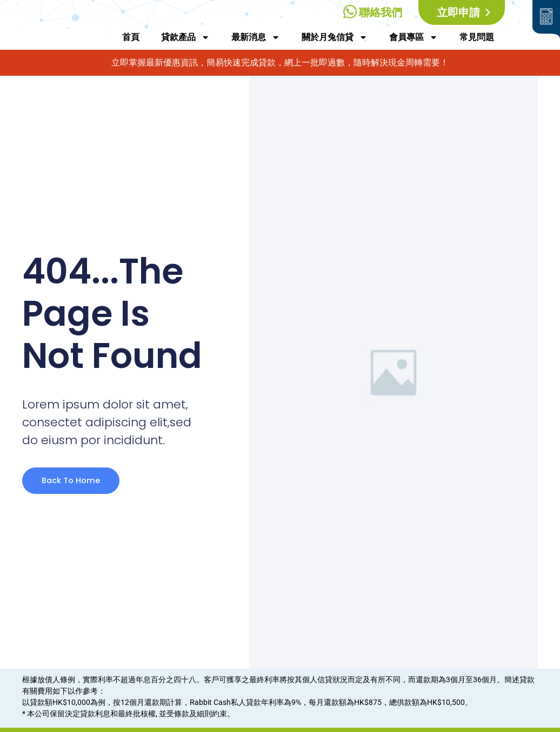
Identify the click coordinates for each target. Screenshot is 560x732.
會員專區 (414, 37)
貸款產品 (185, 37)
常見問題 (477, 37)
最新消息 (256, 37)
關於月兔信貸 (335, 37)
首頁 (131, 37)
